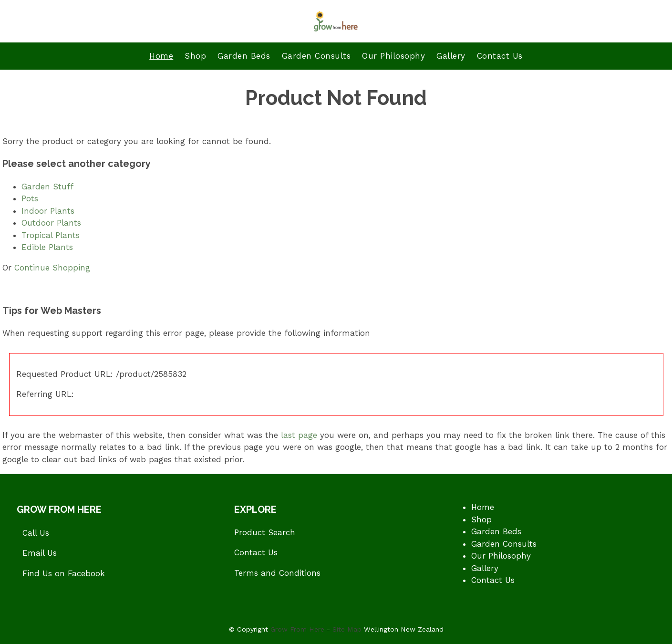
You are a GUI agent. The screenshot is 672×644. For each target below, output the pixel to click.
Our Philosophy (393, 56)
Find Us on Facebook (64, 573)
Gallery (451, 56)
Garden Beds (244, 56)
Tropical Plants (51, 235)
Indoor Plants (48, 211)
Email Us (40, 553)
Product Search (265, 532)
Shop (195, 56)
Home (161, 56)
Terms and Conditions (277, 573)
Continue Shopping (52, 268)
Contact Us (500, 56)
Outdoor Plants (51, 223)
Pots (30, 198)
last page (299, 435)
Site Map (347, 629)
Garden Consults (316, 56)
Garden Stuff (47, 187)
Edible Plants (47, 247)
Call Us (36, 533)
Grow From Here (297, 629)
